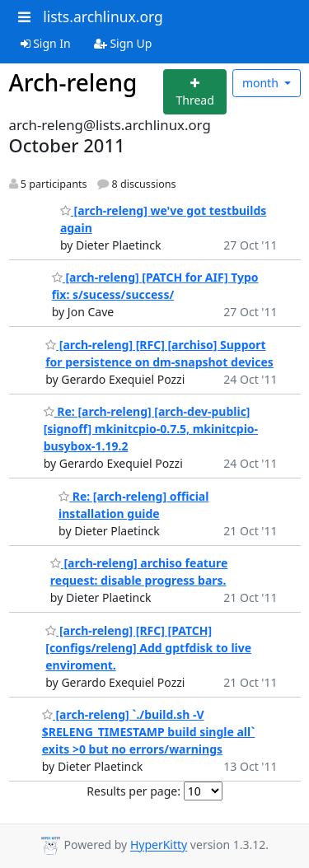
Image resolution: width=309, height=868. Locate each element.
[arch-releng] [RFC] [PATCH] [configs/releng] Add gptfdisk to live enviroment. (148, 648)
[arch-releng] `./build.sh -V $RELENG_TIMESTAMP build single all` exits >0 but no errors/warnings (149, 732)
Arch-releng (73, 82)
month (262, 83)
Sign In (46, 43)
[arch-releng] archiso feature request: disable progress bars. (139, 572)
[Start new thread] (195, 92)
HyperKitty (159, 845)
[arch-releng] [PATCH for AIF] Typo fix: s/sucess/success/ (155, 286)
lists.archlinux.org (103, 16)
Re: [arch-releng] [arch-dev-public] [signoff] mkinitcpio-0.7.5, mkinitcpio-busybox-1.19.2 (151, 429)
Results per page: (133, 791)
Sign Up (123, 43)
